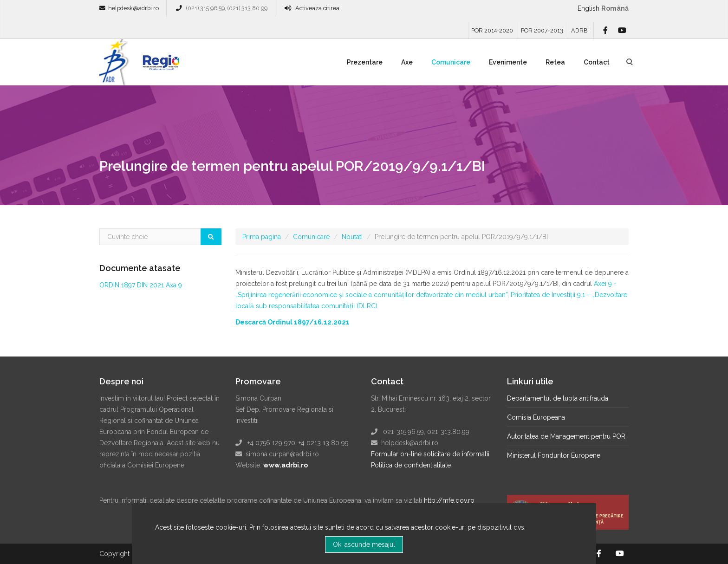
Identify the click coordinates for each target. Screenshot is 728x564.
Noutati (352, 237)
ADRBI (580, 30)
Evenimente (508, 62)
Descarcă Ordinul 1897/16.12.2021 (292, 322)
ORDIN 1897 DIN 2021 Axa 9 (141, 285)
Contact (597, 62)
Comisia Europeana (536, 417)
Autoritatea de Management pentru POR (566, 436)
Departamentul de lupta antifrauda (558, 398)
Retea (555, 62)
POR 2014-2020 (492, 30)
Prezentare (365, 62)
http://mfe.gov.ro (449, 500)
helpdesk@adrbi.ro (133, 8)
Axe (407, 62)
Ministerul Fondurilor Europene (554, 455)
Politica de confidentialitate (411, 465)
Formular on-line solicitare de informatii (430, 454)
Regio (159, 65)
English (588, 8)
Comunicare (451, 62)
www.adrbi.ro (286, 465)
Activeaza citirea (317, 8)
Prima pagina (262, 237)
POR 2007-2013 (542, 30)
